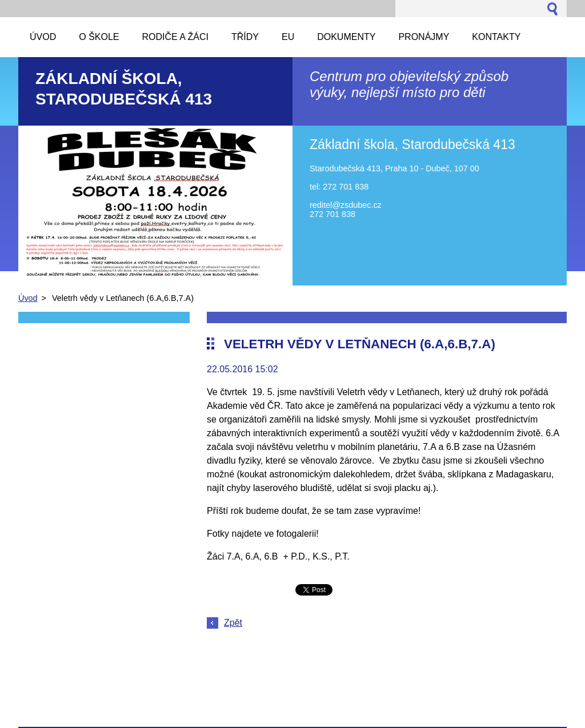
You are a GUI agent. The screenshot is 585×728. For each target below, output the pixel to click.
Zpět (233, 623)
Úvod (28, 298)
